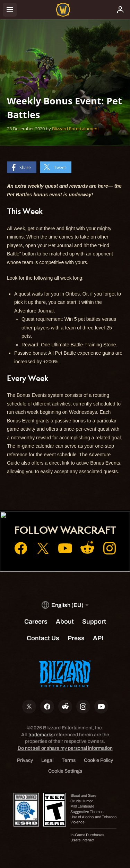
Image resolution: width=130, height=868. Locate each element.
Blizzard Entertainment (76, 129)
